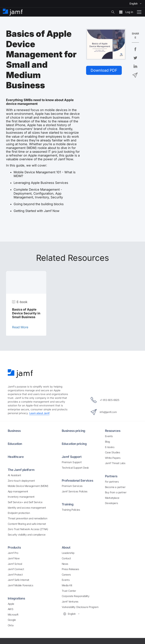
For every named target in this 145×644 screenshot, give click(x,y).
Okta (11, 624)
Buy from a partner (116, 492)
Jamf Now (14, 558)
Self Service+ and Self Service (25, 501)
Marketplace (112, 497)
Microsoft (13, 614)
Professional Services (78, 480)
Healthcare (16, 456)
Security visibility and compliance (27, 534)
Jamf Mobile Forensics (20, 585)
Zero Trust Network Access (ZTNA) (28, 529)
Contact (66, 558)
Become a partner (115, 487)
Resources (113, 431)
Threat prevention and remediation (27, 518)
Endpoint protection (19, 512)
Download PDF (104, 70)
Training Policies (71, 509)
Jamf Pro (13, 552)
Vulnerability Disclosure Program (80, 606)
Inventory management (21, 496)
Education (15, 444)
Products (14, 547)
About (66, 547)
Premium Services (72, 485)
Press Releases (70, 568)
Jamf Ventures (70, 601)
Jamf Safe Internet (19, 579)
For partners (112, 481)
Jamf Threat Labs (115, 463)
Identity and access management (27, 507)
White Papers (113, 457)
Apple (11, 603)
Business (14, 431)
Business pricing (74, 431)
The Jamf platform (21, 469)
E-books (110, 447)
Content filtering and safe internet (27, 523)
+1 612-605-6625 (105, 400)
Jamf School (15, 563)
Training (68, 504)
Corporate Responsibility (76, 595)
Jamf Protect (15, 574)
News (65, 563)
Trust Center (69, 590)
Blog (107, 441)
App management (18, 491)
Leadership (68, 552)
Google (12, 619)
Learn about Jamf (39, 413)
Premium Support (72, 462)
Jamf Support (72, 456)
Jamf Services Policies (75, 491)
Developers (111, 503)
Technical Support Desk (75, 467)
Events (109, 436)
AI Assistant (14, 474)
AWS (11, 608)
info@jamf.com (103, 412)
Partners (111, 476)
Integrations (17, 597)
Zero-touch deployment (21, 480)
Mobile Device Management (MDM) (28, 485)
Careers (66, 574)
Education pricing (75, 444)
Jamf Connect (16, 568)
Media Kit (67, 585)
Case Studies (113, 452)
